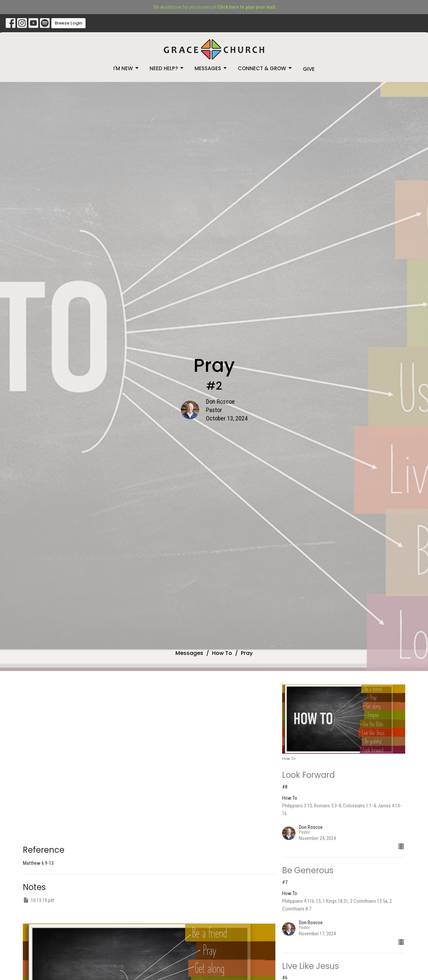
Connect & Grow (265, 68)
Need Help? (167, 68)
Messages (211, 68)
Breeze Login (68, 23)
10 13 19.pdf (39, 900)
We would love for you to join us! (215, 7)
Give (309, 69)
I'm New (126, 68)
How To (222, 653)
